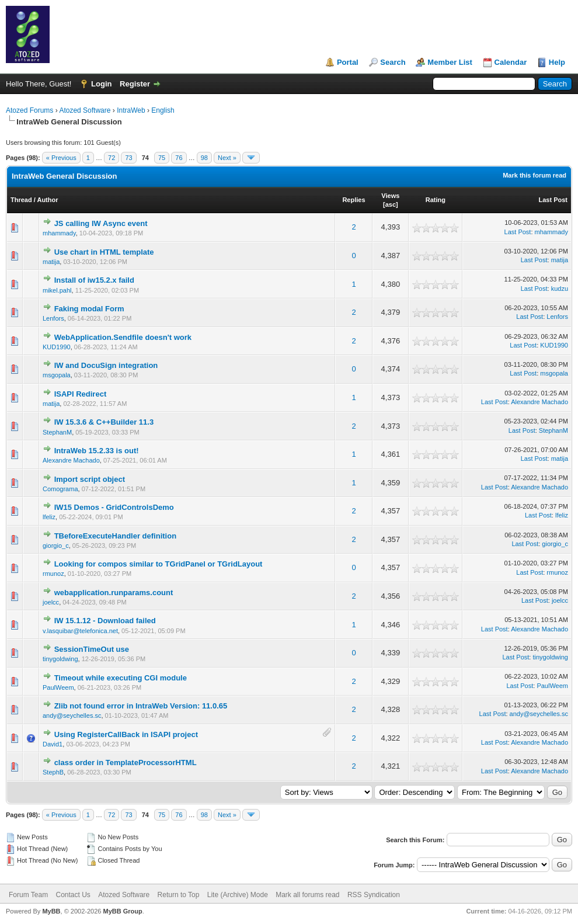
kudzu (560, 289)
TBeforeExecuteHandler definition (115, 536)
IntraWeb (131, 110)
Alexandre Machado (539, 402)
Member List (450, 62)
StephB (53, 772)
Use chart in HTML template (104, 252)
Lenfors (53, 318)
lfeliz (49, 517)
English (163, 110)
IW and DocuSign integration (106, 365)
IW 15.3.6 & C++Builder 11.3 (104, 422)
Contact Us (73, 895)
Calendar (511, 62)
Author (47, 200)
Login (101, 84)
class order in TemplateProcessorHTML (126, 763)
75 (162, 158)
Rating (436, 200)
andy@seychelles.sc (72, 715)
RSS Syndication (374, 895)
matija (51, 262)
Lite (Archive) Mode (238, 895)
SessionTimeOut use (92, 649)
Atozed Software (85, 110)
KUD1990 (57, 347)
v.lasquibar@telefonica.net (80, 631)
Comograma (60, 489)
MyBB (51, 911)
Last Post (553, 200)
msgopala (57, 375)
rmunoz (53, 574)
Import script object (90, 479)
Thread (21, 200)
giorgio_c (56, 546)
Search (393, 62)
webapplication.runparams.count (114, 593)
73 (128, 158)
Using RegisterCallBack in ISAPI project (126, 734)
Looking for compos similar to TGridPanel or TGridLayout (159, 564)
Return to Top (179, 895)
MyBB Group (122, 911)
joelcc (51, 602)
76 (179, 158)
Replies (354, 200)
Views (390, 196)
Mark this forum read (535, 175)
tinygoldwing (60, 659)
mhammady (59, 233)
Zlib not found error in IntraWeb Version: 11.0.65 (141, 706)
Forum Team (28, 895)
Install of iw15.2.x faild (94, 280)
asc (391, 204)
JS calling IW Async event (101, 223)
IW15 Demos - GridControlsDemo (114, 507)
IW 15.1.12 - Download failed (105, 621)
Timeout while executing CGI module (121, 678)
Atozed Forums (29, 110)
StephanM (57, 432)
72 (112, 158)
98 (204, 158)
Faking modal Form (89, 309)
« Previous (61, 158)
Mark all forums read (307, 895)
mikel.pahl (57, 290)
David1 (53, 744)
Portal (348, 62)
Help (557, 62)
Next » (227, 158)
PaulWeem (58, 687)
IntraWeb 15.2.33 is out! (97, 451)
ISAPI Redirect (81, 394)
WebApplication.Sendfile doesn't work (123, 337)
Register (135, 84)
